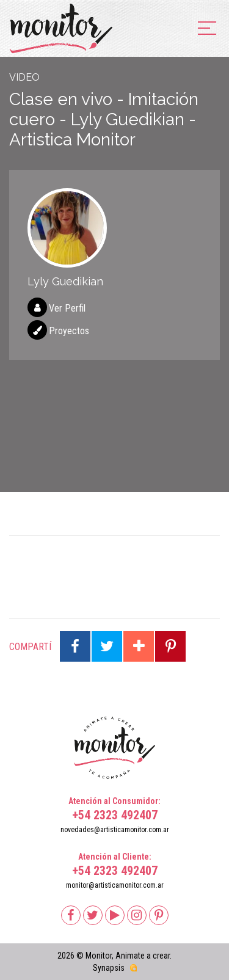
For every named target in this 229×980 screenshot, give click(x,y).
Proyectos (69, 331)
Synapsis (109, 968)
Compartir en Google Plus (139, 646)
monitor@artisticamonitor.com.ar (115, 885)
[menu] (207, 29)
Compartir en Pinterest (170, 646)
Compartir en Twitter (107, 646)
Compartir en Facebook (75, 646)
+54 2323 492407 (115, 815)
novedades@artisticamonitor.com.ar (115, 830)
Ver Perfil (67, 308)
